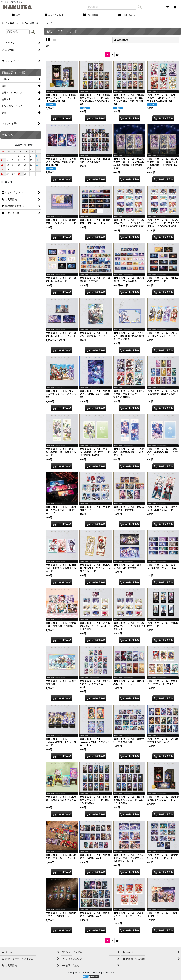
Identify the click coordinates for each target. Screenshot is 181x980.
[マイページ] (175, 7)
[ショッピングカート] (167, 7)
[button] (163, 15)
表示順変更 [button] (121, 40)
